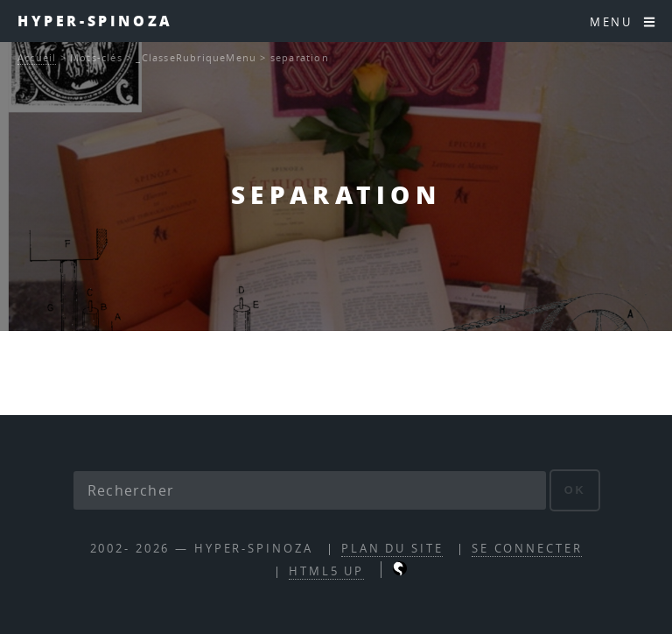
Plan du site (392, 549)
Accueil (37, 57)
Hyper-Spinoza (95, 21)
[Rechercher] (310, 490)
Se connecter (527, 549)
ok (575, 490)
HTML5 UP (326, 571)
